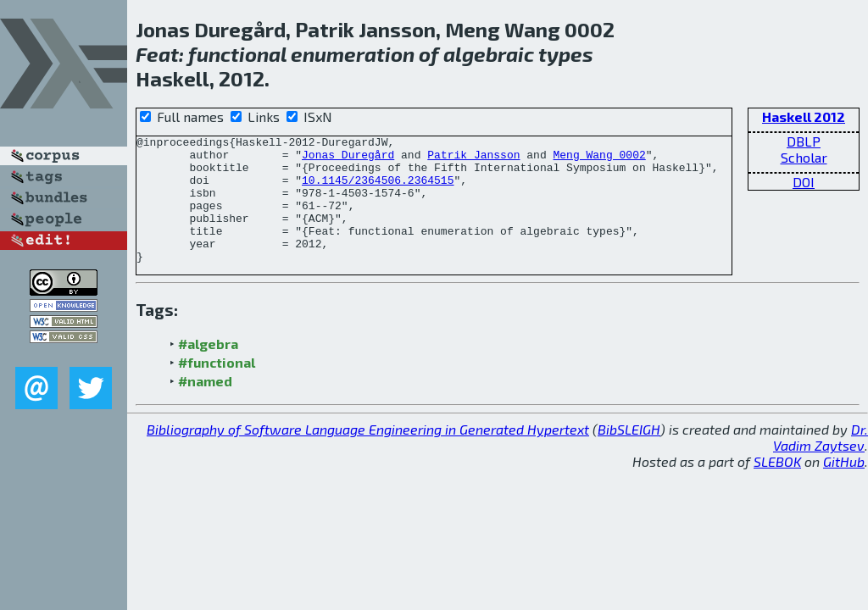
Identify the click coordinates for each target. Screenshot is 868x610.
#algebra (208, 369)
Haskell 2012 (804, 116)
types (566, 54)
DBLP (804, 141)
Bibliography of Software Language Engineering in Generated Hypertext (368, 455)
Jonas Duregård (348, 159)
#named (205, 406)
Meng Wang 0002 (599, 159)
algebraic (489, 54)
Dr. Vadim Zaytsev (821, 463)
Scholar (804, 157)
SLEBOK (777, 487)
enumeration (353, 54)
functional (237, 54)
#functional (217, 388)
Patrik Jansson (473, 159)
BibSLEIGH (629, 455)
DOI (804, 182)
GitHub (844, 487)
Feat (157, 54)
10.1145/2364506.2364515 (378, 190)
